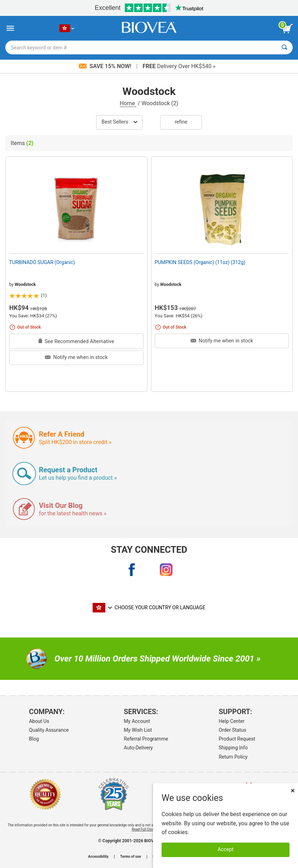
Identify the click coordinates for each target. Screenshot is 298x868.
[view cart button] (287, 29)
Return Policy (233, 757)
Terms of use (131, 857)
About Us (39, 721)
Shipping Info (233, 748)
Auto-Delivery (138, 748)
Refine (181, 122)
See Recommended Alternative (76, 342)
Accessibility (98, 857)
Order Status (233, 730)
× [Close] (293, 791)
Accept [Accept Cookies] (226, 849)
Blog (34, 739)
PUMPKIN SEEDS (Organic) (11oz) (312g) (200, 262)
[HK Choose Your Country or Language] (67, 28)
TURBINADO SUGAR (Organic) (42, 262)
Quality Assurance (49, 730)
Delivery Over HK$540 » (179, 66)
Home (128, 103)
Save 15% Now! (106, 66)
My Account (137, 721)
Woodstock (25, 285)
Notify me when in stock (76, 357)
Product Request (237, 739)
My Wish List (138, 730)
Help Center (232, 721)
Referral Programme (146, 739)
